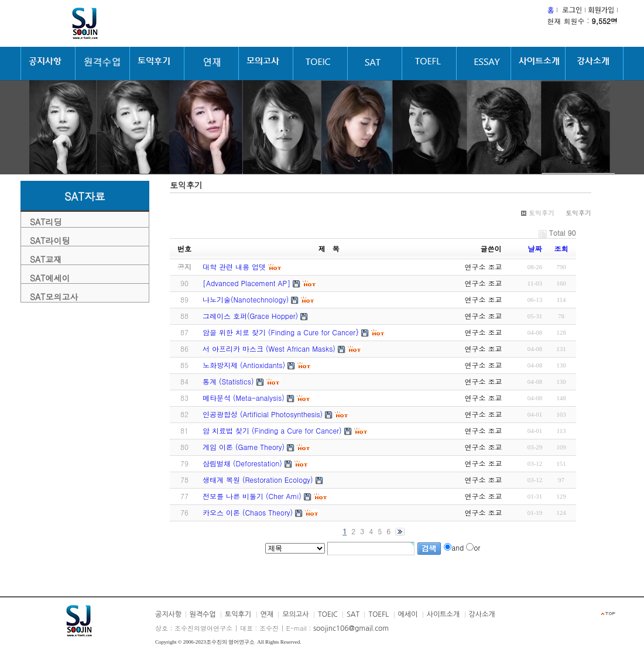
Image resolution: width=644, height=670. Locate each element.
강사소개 (482, 614)
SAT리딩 (46, 222)
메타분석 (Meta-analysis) (244, 398)
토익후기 (238, 614)
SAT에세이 (50, 278)
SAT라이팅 (50, 240)
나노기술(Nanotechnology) (246, 299)
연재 (267, 614)
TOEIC (328, 614)
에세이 (408, 614)
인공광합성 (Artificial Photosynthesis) (263, 414)
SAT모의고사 (54, 297)
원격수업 (203, 614)
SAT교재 (46, 259)
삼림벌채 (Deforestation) (242, 463)
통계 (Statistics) (228, 381)
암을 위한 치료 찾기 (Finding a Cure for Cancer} (281, 332)
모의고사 (295, 614)
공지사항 (168, 614)
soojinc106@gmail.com (351, 628)
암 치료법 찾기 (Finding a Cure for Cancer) (272, 430)
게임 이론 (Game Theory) (244, 447)
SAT (353, 614)
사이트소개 (443, 614)
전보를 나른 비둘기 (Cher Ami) (252, 496)
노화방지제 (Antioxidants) (244, 365)
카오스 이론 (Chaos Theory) (248, 512)
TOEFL (378, 614)
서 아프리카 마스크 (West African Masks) (269, 348)
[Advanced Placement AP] (246, 283)
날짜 (535, 248)
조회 (561, 248)
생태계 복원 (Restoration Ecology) (258, 480)
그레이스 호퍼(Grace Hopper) (250, 316)
